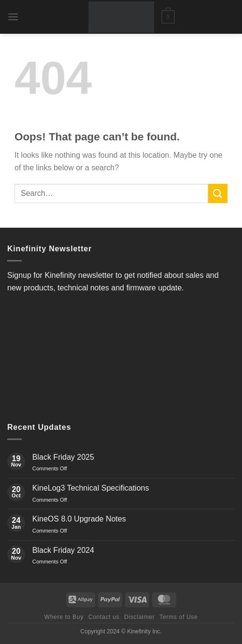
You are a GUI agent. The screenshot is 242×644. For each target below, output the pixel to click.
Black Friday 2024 (63, 550)
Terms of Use (178, 617)
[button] (13, 17)
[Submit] (218, 193)
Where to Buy (64, 617)
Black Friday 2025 (63, 457)
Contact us (104, 617)
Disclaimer (139, 617)
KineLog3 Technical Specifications (91, 488)
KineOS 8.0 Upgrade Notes (79, 519)
